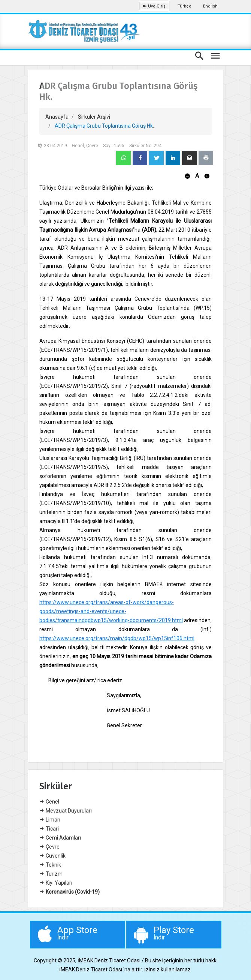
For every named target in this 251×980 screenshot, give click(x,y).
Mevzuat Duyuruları (66, 811)
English (210, 6)
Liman (50, 820)
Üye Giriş (154, 6)
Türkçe (185, 6)
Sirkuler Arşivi (94, 117)
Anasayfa (57, 117)
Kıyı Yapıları (56, 883)
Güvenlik (52, 856)
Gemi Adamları (60, 838)
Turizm (51, 874)
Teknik (50, 865)
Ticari (49, 829)
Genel (49, 802)
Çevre (49, 847)
